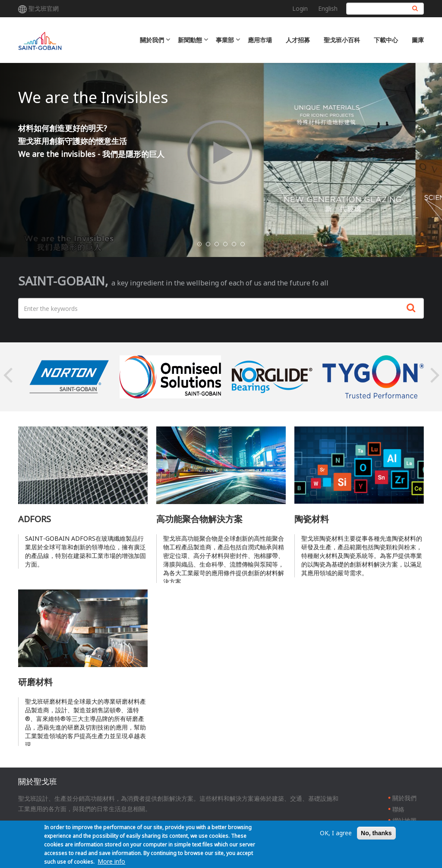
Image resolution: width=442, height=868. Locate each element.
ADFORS (35, 519)
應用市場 (260, 40)
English (328, 8)
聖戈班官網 (44, 8)
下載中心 (386, 40)
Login (300, 8)
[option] (69, 377)
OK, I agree (336, 833)
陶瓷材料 (312, 519)
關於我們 (404, 798)
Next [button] (435, 377)
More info (111, 861)
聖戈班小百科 (342, 40)
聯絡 (398, 809)
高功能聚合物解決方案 (199, 519)
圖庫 (418, 40)
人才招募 (298, 40)
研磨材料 (35, 682)
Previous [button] (7, 377)
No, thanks (376, 833)
